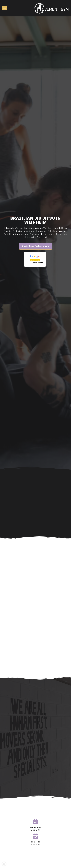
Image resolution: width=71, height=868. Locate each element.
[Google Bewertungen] (35, 259)
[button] (4, 864)
